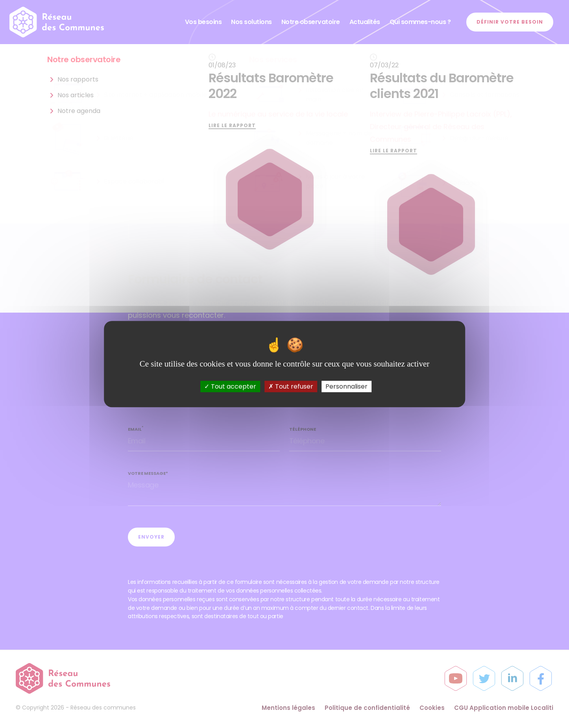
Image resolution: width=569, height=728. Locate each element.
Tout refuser (291, 386)
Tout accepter (230, 386)
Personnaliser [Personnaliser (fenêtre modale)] (346, 386)
